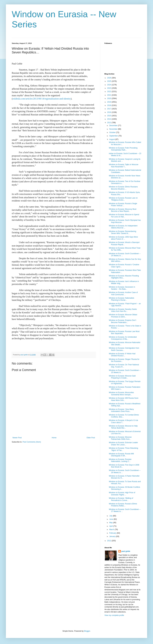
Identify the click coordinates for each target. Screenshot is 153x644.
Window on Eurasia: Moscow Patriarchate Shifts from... (120, 438)
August (112, 139)
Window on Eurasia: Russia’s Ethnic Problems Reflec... (123, 505)
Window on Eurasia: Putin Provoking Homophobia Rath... (123, 149)
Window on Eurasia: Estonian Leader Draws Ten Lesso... (123, 444)
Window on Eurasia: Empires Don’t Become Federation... (122, 321)
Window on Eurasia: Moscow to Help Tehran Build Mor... (123, 427)
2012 (109, 541)
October (113, 132)
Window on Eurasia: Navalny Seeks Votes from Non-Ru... (123, 310)
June (111, 519)
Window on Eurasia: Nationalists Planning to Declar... (122, 299)
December (114, 126)
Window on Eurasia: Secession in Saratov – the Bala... (122, 288)
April (111, 526)
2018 (109, 105)
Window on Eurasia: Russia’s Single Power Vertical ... (123, 205)
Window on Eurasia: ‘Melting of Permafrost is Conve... (121, 499)
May (111, 523)
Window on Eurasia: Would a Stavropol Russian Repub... (124, 243)
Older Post (91, 438)
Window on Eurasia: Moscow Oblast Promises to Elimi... (123, 316)
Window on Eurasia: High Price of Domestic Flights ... (122, 494)
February (113, 533)
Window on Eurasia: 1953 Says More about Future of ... (123, 238)
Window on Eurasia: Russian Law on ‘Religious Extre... (123, 199)
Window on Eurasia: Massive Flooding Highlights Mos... (124, 277)
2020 (109, 98)
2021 (109, 95)
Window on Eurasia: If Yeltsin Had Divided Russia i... (122, 355)
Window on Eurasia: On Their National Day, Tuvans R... (124, 366)
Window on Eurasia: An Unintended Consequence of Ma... (123, 338)
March (112, 530)
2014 (109, 119)
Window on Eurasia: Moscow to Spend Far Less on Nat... (124, 216)
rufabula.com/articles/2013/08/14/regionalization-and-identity (42, 99)
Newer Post (17, 438)
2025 (109, 81)
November (114, 129)
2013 (109, 123)
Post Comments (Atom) (32, 442)
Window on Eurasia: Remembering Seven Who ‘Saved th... (122, 232)
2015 (109, 116)
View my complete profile (114, 615)
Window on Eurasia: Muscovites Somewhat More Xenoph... (121, 394)
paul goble (126, 551)
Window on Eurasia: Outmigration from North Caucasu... (124, 349)
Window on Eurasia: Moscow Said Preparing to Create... (122, 377)
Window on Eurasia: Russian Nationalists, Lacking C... (120, 460)
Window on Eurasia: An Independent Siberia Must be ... (123, 227)
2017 (109, 109)
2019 (109, 102)
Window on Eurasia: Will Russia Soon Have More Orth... (124, 399)
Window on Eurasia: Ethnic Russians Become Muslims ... (123, 188)
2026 (109, 78)
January (113, 536)
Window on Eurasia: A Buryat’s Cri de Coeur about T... (124, 421)
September (114, 136)
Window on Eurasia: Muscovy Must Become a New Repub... (123, 210)
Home (54, 438)
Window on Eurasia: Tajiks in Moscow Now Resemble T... (124, 166)
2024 (109, 85)
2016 (109, 112)
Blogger (87, 631)
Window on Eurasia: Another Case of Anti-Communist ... (123, 293)
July (111, 516)
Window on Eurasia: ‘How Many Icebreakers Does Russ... (121, 410)
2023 (109, 88)
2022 (109, 92)
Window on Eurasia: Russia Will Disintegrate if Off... (121, 455)
